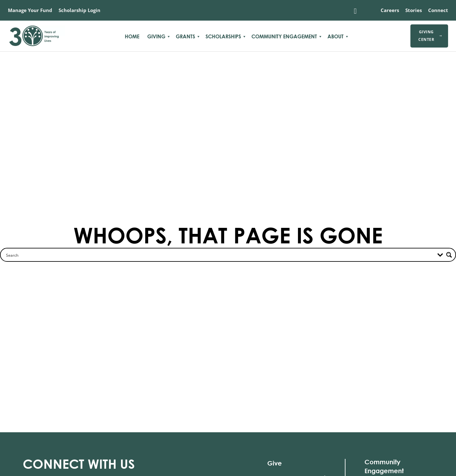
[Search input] (54, 255)
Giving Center (430, 36)
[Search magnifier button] (449, 255)
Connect (438, 10)
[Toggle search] (355, 11)
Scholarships (223, 36)
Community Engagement (284, 36)
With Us (79, 464)
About (336, 36)
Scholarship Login (79, 10)
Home (132, 36)
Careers (390, 10)
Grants (185, 36)
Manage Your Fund (30, 10)
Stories (414, 10)
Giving (156, 36)
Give (275, 463)
